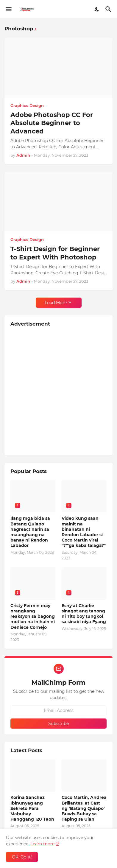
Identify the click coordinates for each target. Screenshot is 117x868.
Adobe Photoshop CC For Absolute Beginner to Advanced (52, 123)
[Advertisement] (58, 391)
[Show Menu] (8, 9)
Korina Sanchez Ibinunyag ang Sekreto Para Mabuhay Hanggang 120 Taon (32, 808)
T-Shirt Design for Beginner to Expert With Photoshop (55, 253)
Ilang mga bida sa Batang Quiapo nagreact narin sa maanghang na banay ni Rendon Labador (30, 532)
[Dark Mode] (97, 9)
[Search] (109, 9)
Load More (56, 303)
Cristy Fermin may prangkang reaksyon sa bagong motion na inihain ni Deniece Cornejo (33, 616)
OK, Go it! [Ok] (22, 857)
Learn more (42, 844)
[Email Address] (58, 710)
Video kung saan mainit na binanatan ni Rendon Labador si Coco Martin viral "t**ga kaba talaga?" (84, 532)
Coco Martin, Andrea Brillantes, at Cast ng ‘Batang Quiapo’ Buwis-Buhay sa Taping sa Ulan (84, 808)
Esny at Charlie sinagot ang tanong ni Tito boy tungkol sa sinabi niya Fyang (84, 614)
